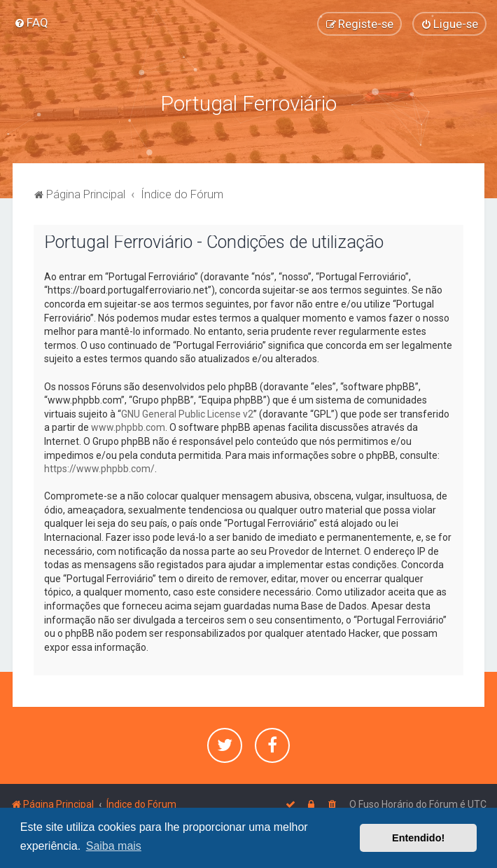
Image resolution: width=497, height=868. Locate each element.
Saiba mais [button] (114, 846)
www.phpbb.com (128, 427)
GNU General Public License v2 (187, 414)
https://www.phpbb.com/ (99, 469)
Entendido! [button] (418, 838)
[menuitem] (31, 22)
